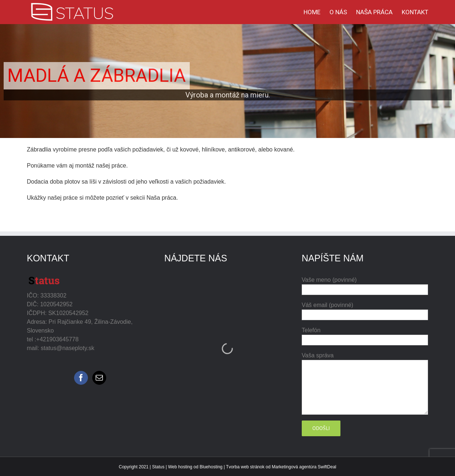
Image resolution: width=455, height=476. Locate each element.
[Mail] (99, 378)
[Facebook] (81, 378)
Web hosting (180, 467)
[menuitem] (317, 12)
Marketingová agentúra (294, 467)
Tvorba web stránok (245, 467)
